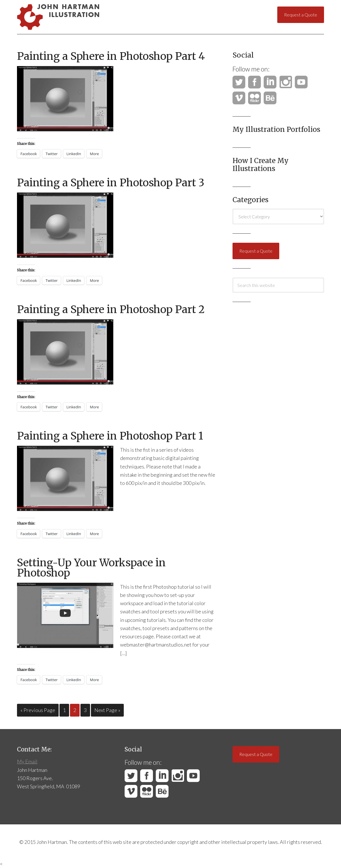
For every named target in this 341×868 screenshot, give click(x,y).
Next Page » (107, 710)
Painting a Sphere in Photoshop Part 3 (111, 183)
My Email (27, 761)
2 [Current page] (75, 710)
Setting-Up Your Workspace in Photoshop (91, 568)
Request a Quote (301, 15)
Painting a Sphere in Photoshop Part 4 (111, 56)
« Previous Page (38, 710)
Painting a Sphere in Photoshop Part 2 (111, 310)
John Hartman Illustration (71, 17)
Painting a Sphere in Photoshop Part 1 (110, 436)
